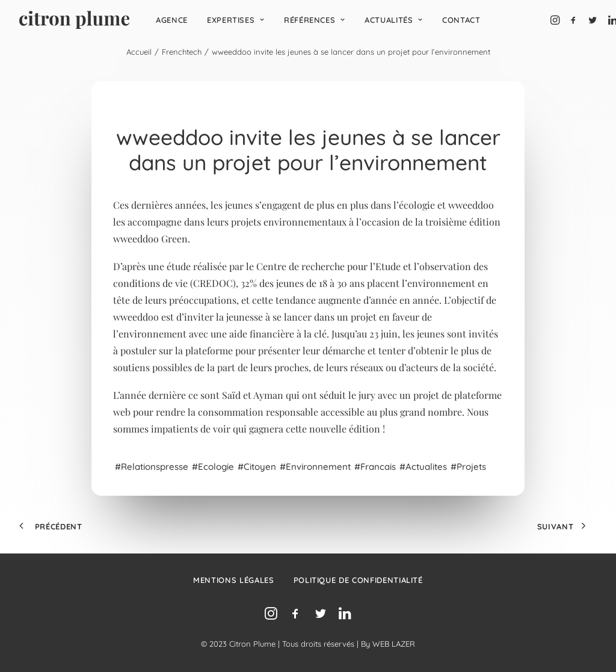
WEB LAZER (394, 644)
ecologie (216, 467)
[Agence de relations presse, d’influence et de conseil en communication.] (74, 20)
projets (471, 467)
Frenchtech (182, 52)
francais (378, 467)
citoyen (260, 467)
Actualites (426, 467)
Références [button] (315, 20)
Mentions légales (233, 580)
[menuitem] (172, 20)
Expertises (236, 20)
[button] (556, 20)
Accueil (139, 52)
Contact (461, 20)
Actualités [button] (394, 20)
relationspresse (155, 467)
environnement (318, 467)
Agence (172, 20)
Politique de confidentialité (358, 580)
